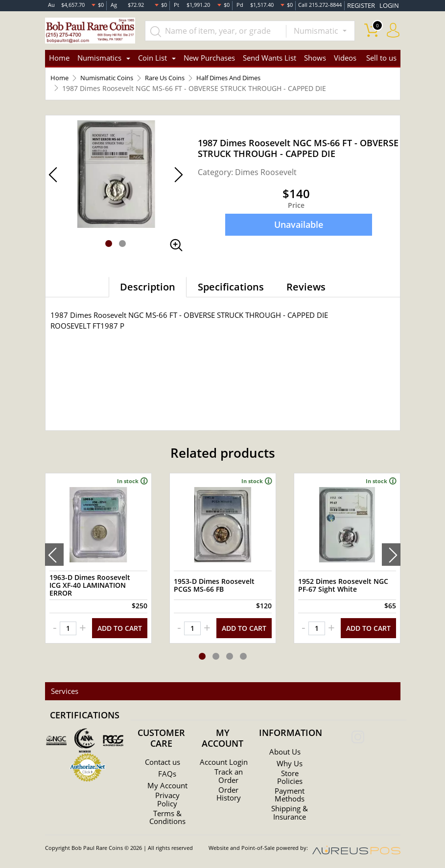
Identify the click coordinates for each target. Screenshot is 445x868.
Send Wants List (269, 59)
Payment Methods (290, 789)
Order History (228, 794)
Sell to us (381, 59)
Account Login (224, 759)
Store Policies (290, 772)
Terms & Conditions (167, 818)
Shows (315, 59)
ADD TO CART (120, 623)
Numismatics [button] (99, 59)
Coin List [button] (152, 59)
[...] (220, 30)
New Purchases (209, 59)
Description (148, 289)
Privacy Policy (167, 800)
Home (59, 59)
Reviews (306, 289)
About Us (285, 746)
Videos (345, 59)
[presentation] (54, 553)
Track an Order (229, 777)
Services (63, 686)
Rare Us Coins (176, 80)
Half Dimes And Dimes (247, 80)
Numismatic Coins (111, 80)
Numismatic (317, 30)
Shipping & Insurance (290, 807)
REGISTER (368, 5)
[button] (109, 245)
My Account (167, 782)
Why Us (290, 758)
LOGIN (391, 5)
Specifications (231, 289)
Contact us (162, 757)
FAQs (167, 769)
